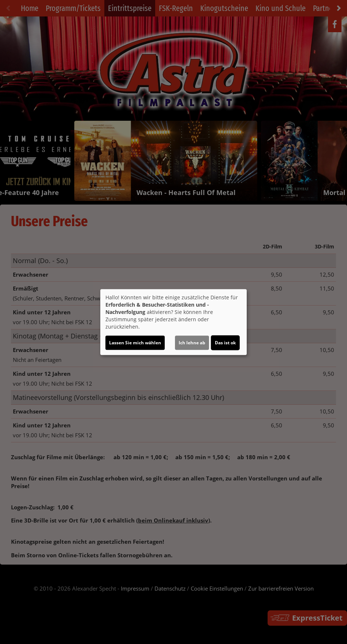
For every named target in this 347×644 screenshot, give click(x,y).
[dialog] (173, 322)
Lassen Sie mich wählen (135, 343)
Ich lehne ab (192, 343)
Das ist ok (225, 343)
